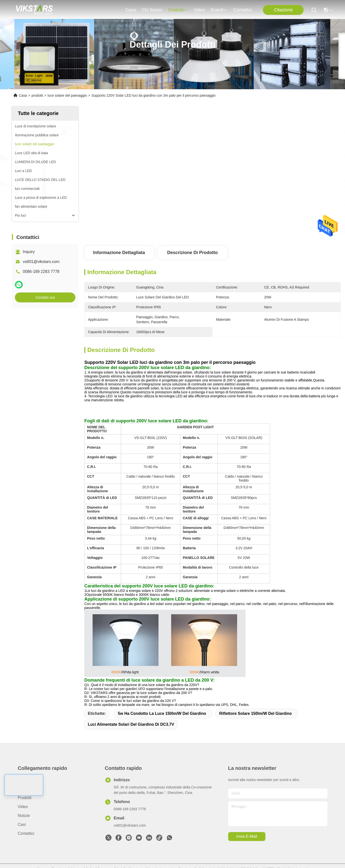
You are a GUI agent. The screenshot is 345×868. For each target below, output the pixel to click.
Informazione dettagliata (119, 253)
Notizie (24, 816)
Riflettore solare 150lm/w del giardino (256, 713)
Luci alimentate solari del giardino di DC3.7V (131, 724)
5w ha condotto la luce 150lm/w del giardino (162, 713)
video (199, 10)
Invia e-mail (247, 836)
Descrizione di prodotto (192, 253)
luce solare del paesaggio (67, 95)
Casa (130, 10)
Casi (22, 825)
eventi (219, 10)
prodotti (178, 10)
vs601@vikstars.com (41, 262)
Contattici (242, 10)
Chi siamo (152, 10)
